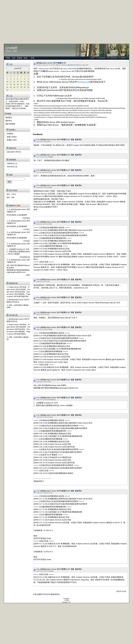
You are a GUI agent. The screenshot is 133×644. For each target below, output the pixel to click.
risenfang (51, 571)
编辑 (69, 65)
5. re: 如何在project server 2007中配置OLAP (18, 261)
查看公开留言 (12, 137)
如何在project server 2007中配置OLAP (51, 63)
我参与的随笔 (10, 124)
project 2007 (85, 65)
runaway (51, 417)
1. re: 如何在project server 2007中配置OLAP (18, 211)
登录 (45, 594)
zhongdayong (52, 400)
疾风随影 (51, 157)
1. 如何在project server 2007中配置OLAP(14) (18, 320)
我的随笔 (9, 118)
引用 (74, 65)
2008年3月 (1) (12, 164)
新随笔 (20, 58)
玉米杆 (50, 188)
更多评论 (78, 140)
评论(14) (64, 65)
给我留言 (10, 134)
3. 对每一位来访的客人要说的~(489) (18, 306)
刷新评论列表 (121, 591)
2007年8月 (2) (12, 167)
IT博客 (8, 58)
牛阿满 (50, 329)
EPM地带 (11, 48)
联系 (26, 58)
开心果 (50, 172)
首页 (14, 58)
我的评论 (9, 121)
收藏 (71, 65)
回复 (72, 140)
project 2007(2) (15, 152)
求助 (49, 382)
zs (49, 299)
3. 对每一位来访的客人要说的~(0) (18, 338)
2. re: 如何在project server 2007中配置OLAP (18, 222)
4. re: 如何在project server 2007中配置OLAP (18, 245)
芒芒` (54, 65)
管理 (33, 58)
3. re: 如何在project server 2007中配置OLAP (18, 233)
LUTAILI (50, 493)
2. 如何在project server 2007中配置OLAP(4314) (18, 301)
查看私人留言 (12, 140)
